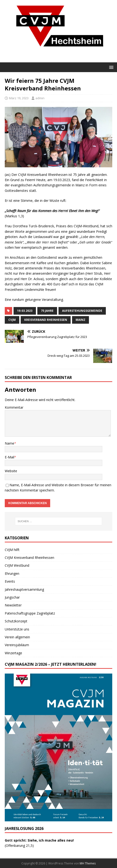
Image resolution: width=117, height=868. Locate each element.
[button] (110, 67)
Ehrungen (12, 573)
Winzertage (13, 653)
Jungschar (12, 597)
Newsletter (13, 605)
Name (10, 443)
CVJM (12, 320)
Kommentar (14, 407)
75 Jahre (47, 311)
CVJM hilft (12, 550)
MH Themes (88, 863)
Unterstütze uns (17, 629)
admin (40, 98)
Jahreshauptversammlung (24, 589)
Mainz (80, 320)
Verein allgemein (17, 637)
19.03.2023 (25, 311)
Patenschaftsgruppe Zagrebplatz (30, 613)
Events (10, 581)
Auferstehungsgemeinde (82, 311)
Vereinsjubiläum (17, 645)
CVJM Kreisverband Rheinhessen (29, 558)
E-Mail (10, 457)
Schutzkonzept (16, 621)
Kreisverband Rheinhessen (46, 320)
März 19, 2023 (19, 98)
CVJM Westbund (17, 565)
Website (11, 471)
